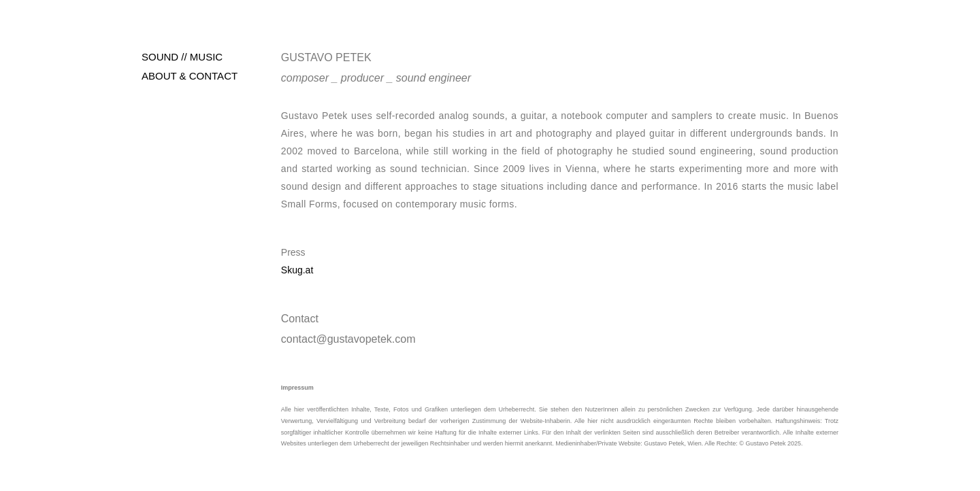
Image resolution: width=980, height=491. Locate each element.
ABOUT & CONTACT (190, 76)
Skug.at (297, 270)
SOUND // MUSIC (182, 57)
